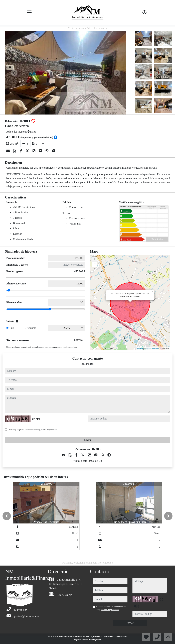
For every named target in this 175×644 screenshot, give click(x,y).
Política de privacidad (93, 636)
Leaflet (140, 349)
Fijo (12, 328)
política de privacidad (49, 430)
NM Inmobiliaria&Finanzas (68, 636)
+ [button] (95, 259)
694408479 (88, 364)
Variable (32, 328)
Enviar (87, 440)
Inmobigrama (95, 640)
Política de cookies (112, 636)
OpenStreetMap (153, 349)
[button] (7, 516)
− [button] (95, 264)
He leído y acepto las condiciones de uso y (33, 430)
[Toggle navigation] (29, 13)
